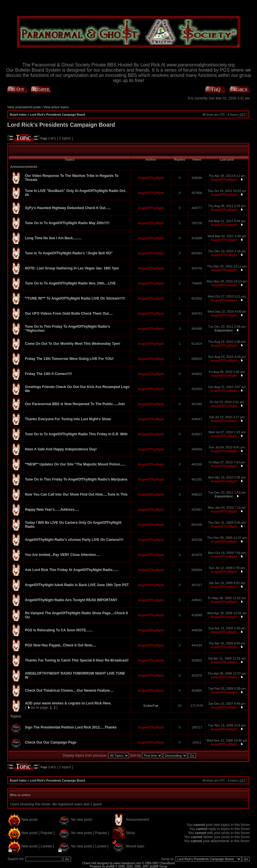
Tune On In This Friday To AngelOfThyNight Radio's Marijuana (76, 479)
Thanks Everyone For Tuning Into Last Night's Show (68, 419)
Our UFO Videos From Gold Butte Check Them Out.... (69, 314)
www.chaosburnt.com (127, 863)
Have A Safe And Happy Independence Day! (61, 449)
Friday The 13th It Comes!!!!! (49, 374)
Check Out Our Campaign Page (51, 742)
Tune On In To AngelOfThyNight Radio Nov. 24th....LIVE (70, 283)
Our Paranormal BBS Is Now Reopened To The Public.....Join (75, 404)
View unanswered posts (24, 107)
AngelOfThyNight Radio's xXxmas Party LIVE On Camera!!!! (74, 540)
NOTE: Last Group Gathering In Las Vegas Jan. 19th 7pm (72, 268)
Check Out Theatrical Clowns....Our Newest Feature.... (69, 691)
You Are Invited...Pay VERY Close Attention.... (62, 555)
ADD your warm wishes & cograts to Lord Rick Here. (68, 703)
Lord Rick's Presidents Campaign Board (58, 115)
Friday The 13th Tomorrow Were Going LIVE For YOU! (69, 359)
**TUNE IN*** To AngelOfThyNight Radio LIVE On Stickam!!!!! (75, 298)
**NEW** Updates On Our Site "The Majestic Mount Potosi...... (75, 464)
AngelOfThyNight (151, 178)
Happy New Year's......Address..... (52, 510)
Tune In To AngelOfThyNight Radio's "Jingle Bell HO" (69, 253)
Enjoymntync (224, 330)
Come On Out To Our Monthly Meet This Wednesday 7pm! (73, 344)
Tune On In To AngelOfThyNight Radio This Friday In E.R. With (76, 434)
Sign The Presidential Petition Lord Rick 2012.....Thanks (71, 727)
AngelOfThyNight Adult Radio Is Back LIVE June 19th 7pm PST (77, 585)
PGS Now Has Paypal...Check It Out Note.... (60, 645)
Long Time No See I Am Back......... (53, 238)
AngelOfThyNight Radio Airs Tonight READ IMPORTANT (71, 600)
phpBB (110, 866)
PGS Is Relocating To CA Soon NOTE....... (59, 630)
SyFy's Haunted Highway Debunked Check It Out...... (68, 208)
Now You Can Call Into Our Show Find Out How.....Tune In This (76, 494)
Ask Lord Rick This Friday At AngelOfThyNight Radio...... (72, 570)
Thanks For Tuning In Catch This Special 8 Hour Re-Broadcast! (77, 660)
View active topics (56, 107)
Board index (18, 115)
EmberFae (151, 706)
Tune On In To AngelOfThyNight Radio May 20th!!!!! (67, 223)
